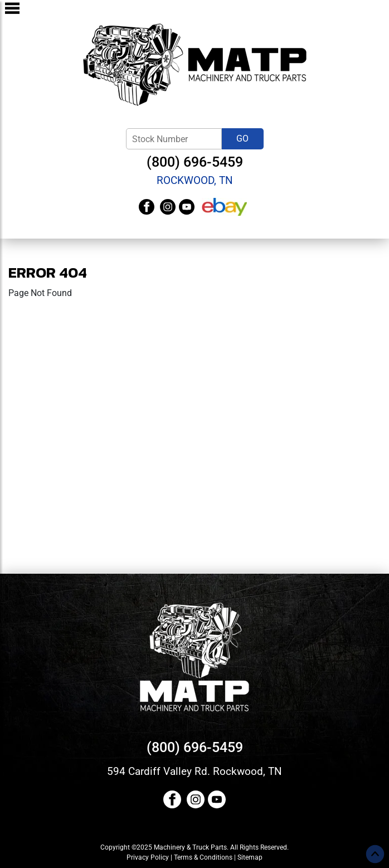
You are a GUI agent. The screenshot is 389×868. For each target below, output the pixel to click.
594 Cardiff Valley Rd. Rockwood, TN (194, 771)
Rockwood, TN (195, 180)
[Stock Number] (174, 139)
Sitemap (250, 857)
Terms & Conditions (203, 857)
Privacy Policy (148, 857)
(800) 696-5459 (195, 162)
